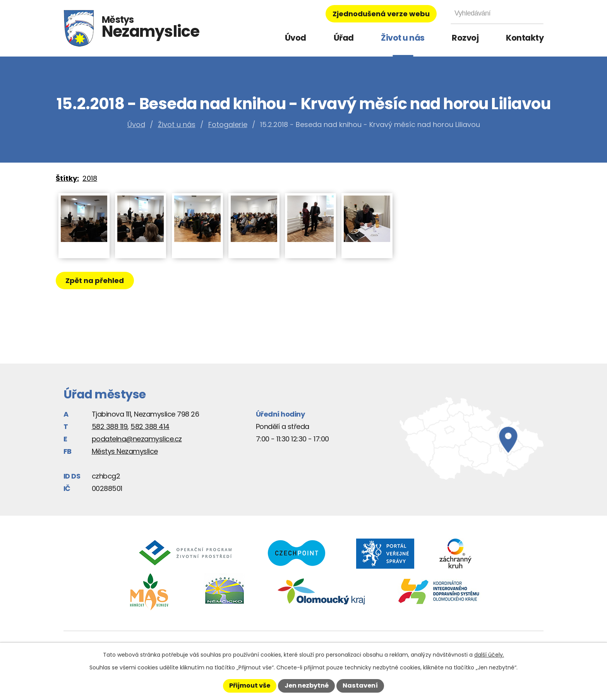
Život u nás (403, 38)
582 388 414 (150, 426)
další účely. (489, 655)
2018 (90, 178)
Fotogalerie (228, 124)
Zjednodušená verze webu (381, 14)
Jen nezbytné (307, 685)
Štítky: (67, 178)
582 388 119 (110, 426)
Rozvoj (465, 38)
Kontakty (525, 38)
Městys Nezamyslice (125, 451)
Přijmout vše (250, 685)
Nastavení (360, 685)
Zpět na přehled (95, 281)
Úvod (296, 38)
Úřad (344, 38)
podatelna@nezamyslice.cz (137, 439)
